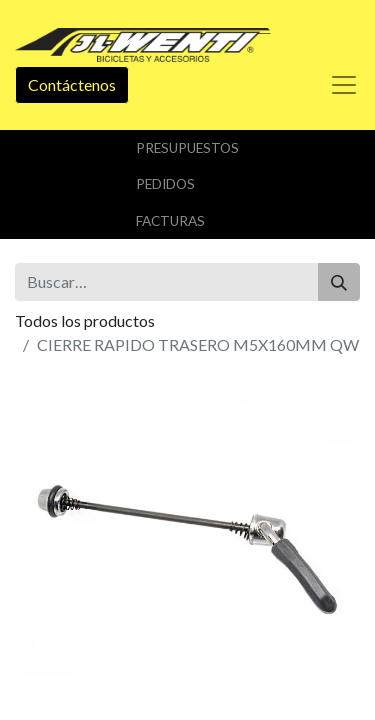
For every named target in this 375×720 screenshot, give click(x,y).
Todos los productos (85, 320)
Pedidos (165, 184)
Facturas (170, 221)
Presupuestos (187, 148)
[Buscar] (339, 282)
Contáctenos (72, 84)
